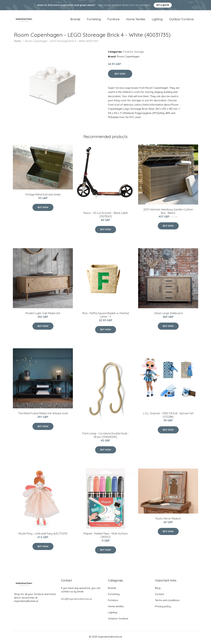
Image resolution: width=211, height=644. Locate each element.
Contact (159, 596)
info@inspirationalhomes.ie (76, 601)
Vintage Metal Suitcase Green (43, 196)
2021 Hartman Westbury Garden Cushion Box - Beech (168, 213)
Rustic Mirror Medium (168, 520)
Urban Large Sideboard (168, 315)
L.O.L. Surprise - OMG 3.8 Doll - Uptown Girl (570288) (168, 417)
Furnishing (94, 20)
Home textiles (136, 20)
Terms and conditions (167, 602)
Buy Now (120, 75)
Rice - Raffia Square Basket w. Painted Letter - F (106, 317)
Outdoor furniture (181, 20)
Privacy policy (163, 608)
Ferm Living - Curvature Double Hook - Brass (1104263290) (106, 437)
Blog (158, 590)
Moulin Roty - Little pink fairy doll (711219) (43, 535)
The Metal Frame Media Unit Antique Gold (43, 415)
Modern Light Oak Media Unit (43, 315)
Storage (139, 53)
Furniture (113, 20)
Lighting (157, 20)
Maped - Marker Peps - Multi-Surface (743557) (106, 537)
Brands (75, 20)
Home (17, 43)
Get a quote (163, 5)
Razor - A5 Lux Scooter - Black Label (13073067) (106, 216)
